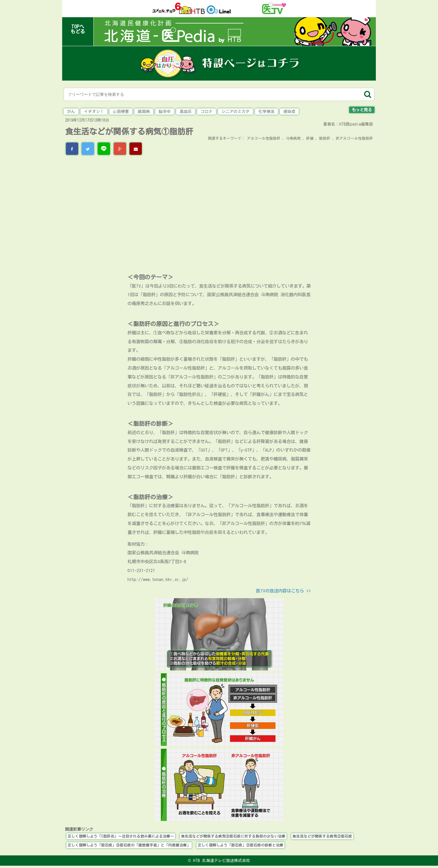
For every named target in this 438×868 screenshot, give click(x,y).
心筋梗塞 (121, 112)
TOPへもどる (78, 29)
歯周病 (144, 112)
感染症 (289, 112)
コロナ (207, 112)
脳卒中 (165, 112)
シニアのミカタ (235, 112)
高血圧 (186, 112)
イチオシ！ (94, 112)
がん (71, 112)
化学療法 (266, 112)
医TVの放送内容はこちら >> (283, 591)
